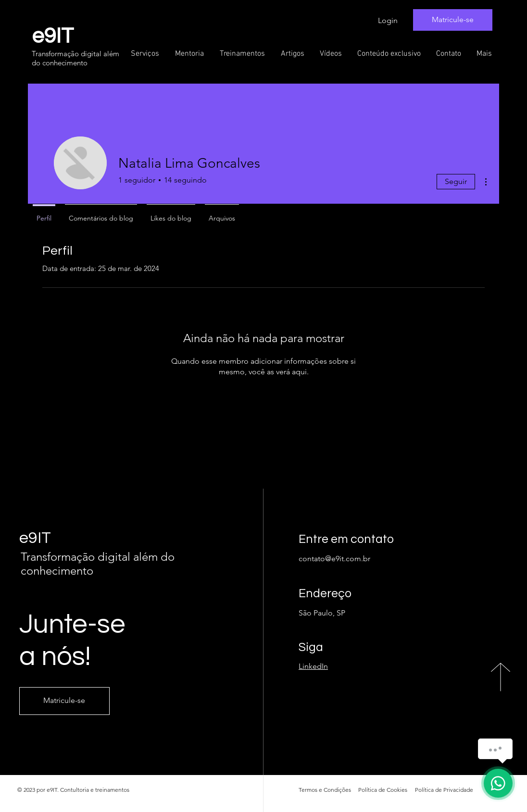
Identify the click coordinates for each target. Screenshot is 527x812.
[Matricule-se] (453, 20)
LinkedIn (313, 666)
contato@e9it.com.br (334, 559)
